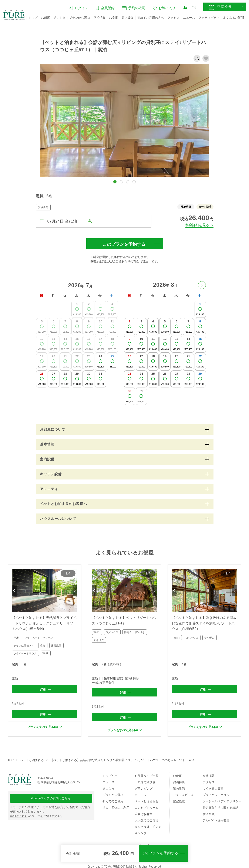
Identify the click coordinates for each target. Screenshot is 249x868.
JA (185, 8)
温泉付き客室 (144, 814)
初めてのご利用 (113, 801)
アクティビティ (209, 18)
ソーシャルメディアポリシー (222, 801)
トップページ (111, 776)
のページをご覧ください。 (37, 816)
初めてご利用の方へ (151, 18)
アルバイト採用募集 (216, 820)
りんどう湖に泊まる (148, 827)
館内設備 (128, 18)
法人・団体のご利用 (116, 808)
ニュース (189, 18)
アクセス (174, 18)
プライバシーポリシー (218, 795)
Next (75, 591)
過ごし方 (60, 18)
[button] (115, 182)
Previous (14, 591)
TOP (11, 760)
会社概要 (209, 776)
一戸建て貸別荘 (145, 782)
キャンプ (141, 833)
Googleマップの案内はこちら (51, 798)
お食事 (114, 18)
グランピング (144, 789)
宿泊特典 (100, 18)
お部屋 (46, 18)
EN (194, 8)
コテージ (141, 795)
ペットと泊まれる (32, 760)
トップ (33, 18)
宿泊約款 (209, 814)
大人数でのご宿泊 (147, 820)
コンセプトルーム (147, 808)
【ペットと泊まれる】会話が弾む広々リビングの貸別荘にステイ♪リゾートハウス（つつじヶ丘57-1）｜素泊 (122, 760)
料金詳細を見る (197, 225)
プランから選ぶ (80, 18)
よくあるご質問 (233, 18)
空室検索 (179, 801)
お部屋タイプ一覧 (147, 776)
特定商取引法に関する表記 (221, 808)
